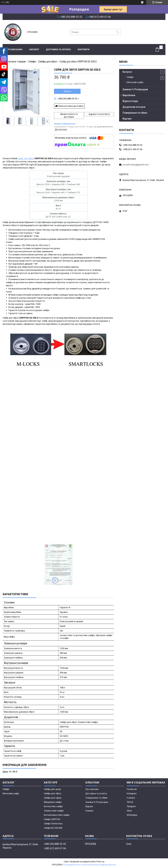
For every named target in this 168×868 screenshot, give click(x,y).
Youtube (131, 798)
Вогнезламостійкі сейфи (57, 815)
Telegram (131, 806)
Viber (129, 811)
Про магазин (14, 49)
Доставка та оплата (58, 49)
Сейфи (32, 62)
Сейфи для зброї (48, 62)
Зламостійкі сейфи (54, 811)
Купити (67, 91)
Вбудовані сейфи (53, 802)
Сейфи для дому (52, 789)
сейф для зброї (26, 158)
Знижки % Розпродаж (135, 89)
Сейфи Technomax (53, 824)
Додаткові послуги (134, 107)
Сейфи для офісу (53, 798)
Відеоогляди (130, 101)
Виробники (129, 95)
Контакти (84, 49)
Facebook (132, 789)
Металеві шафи (135, 82)
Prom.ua (100, 862)
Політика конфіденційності (103, 865)
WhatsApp (132, 815)
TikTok (130, 802)
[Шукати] (118, 32)
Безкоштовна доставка (71, 106)
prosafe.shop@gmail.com (136, 165)
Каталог (34, 49)
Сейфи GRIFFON (52, 819)
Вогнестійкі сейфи (53, 806)
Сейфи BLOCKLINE (53, 828)
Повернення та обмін (135, 113)
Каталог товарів (17, 62)
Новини (89, 811)
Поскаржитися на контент (76, 865)
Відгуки (127, 119)
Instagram (132, 793)
